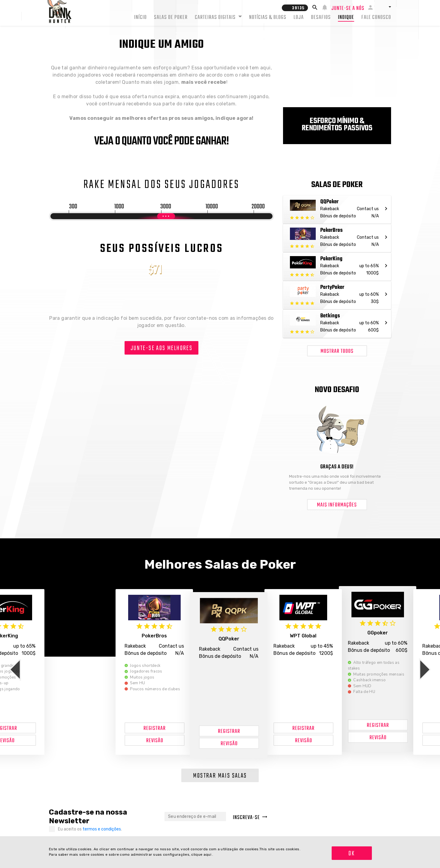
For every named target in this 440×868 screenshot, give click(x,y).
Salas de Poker (171, 18)
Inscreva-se (250, 818)
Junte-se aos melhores (161, 348)
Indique (346, 18)
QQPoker (229, 639)
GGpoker (378, 633)
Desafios (321, 18)
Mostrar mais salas (220, 776)
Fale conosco (376, 18)
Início (140, 18)
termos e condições (102, 829)
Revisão (155, 741)
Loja (299, 18)
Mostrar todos (337, 351)
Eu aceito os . (90, 829)
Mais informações (337, 505)
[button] (384, 7)
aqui (208, 854)
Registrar (155, 729)
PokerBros (154, 636)
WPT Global (303, 636)
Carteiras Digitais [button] (216, 18)
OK (352, 854)
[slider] (166, 216)
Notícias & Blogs (268, 18)
